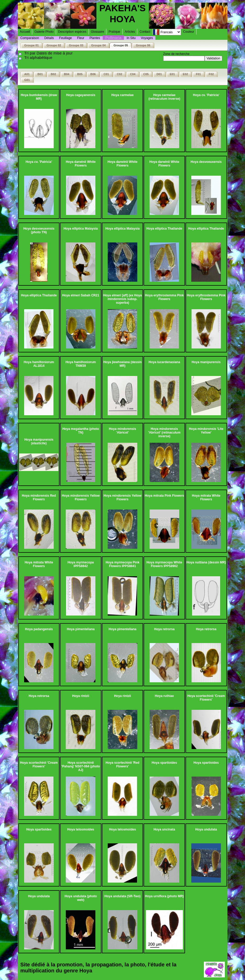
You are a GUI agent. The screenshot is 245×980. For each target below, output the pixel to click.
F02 (211, 74)
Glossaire (98, 32)
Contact (145, 32)
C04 (133, 74)
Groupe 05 (121, 45)
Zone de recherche (176, 54)
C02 (119, 74)
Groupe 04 (98, 45)
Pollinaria (113, 38)
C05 (146, 74)
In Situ (131, 38)
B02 (53, 74)
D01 (159, 74)
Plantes (95, 38)
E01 (172, 74)
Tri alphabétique (38, 57)
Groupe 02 (54, 45)
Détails (49, 38)
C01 (106, 74)
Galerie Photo (44, 32)
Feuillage (66, 38)
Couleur (189, 32)
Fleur (81, 38)
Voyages (147, 38)
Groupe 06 (143, 45)
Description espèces (72, 32)
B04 (67, 74)
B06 (93, 74)
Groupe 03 (76, 45)
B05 (80, 74)
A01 (27, 74)
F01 (198, 74)
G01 (27, 80)
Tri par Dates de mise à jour (49, 53)
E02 (186, 74)
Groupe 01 (32, 45)
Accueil (25, 32)
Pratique (114, 32)
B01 (40, 74)
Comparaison (30, 38)
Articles (130, 32)
